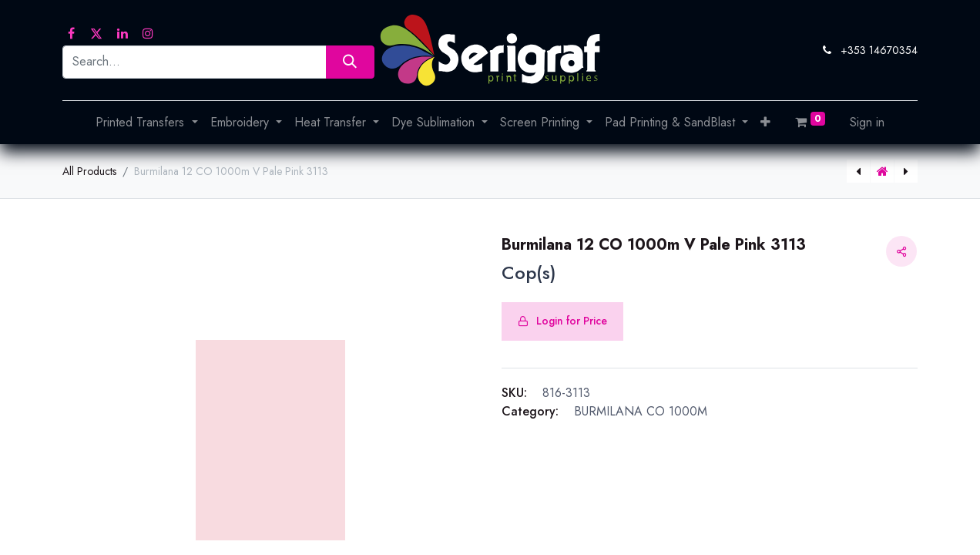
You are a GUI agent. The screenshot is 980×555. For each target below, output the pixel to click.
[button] (765, 123)
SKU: (514, 393)
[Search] (350, 62)
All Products (89, 171)
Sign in (867, 122)
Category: (530, 411)
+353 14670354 (879, 50)
